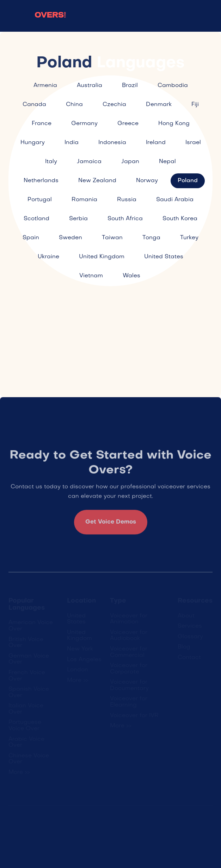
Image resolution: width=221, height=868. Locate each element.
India (72, 143)
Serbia (78, 219)
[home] (37, 16)
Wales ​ (132, 276)
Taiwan (112, 238)
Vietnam (91, 276)
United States (164, 257)
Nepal (167, 162)
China (74, 105)
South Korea (180, 219)
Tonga (151, 238)
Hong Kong (174, 124)
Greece (128, 124)
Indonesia (112, 143)
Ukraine (48, 257)
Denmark (159, 105)
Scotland (36, 219)
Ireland (156, 143)
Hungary (33, 143)
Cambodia (173, 86)
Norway (147, 181)
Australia (90, 86)
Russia (127, 200)
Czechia (114, 105)
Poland (188, 181)
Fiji (195, 105)
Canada (34, 105)
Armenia (45, 86)
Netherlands (41, 181)
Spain (31, 238)
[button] (207, 16)
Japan (130, 162)
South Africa (125, 219)
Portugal (40, 200)
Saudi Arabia (175, 200)
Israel (193, 143)
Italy (51, 162)
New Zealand (97, 181)
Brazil (130, 86)
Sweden (70, 238)
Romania (84, 200)
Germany (84, 124)
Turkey (189, 238)
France (42, 124)
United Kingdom (102, 257)
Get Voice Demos (111, 525)
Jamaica (89, 162)
